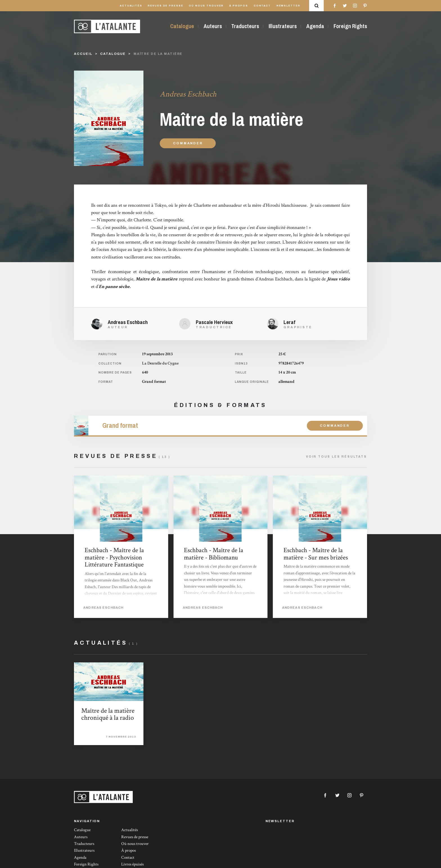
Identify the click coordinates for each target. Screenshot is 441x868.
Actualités (131, 6)
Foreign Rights (350, 26)
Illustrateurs (283, 26)
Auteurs (213, 26)
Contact (262, 6)
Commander (188, 143)
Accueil (83, 54)
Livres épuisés (132, 864)
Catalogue (182, 26)
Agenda (315, 26)
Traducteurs (245, 26)
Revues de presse (165, 6)
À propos (239, 6)
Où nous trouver (206, 6)
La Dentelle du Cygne (160, 363)
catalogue (113, 54)
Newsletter (288, 6)
